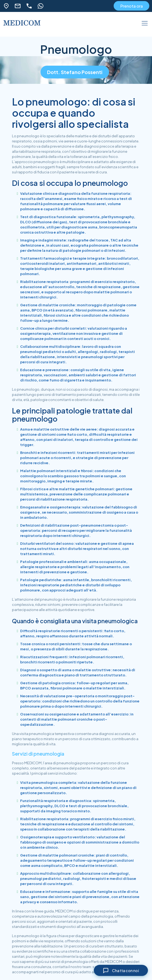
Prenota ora (131, 6)
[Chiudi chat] (120, 970)
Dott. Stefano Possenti (75, 72)
